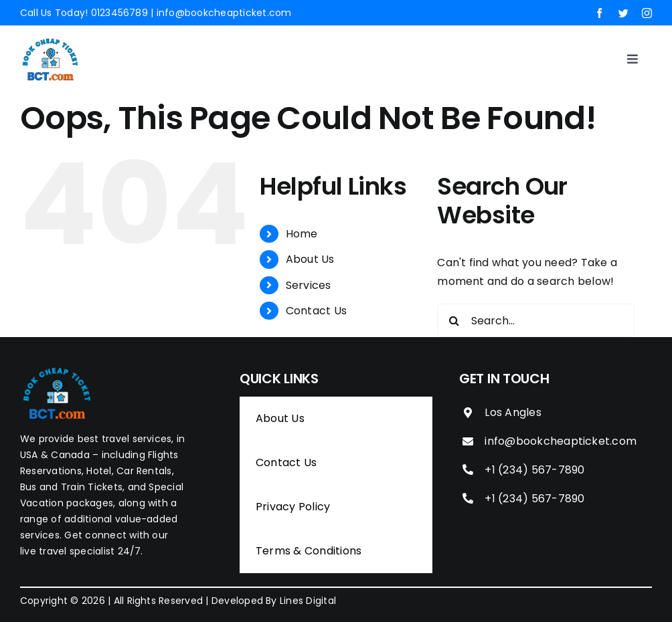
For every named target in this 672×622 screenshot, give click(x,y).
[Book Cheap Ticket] (50, 40)
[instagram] (647, 13)
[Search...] (536, 320)
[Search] (454, 320)
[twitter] (623, 13)
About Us (310, 259)
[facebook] (599, 13)
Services (309, 285)
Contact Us (316, 311)
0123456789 (119, 13)
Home (302, 234)
